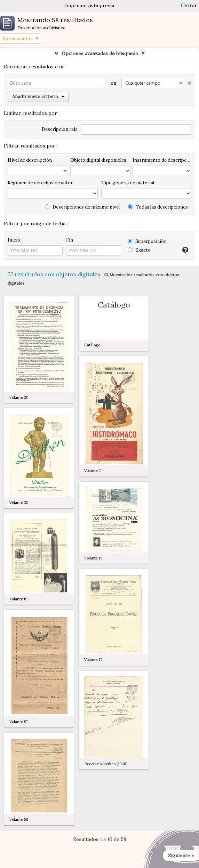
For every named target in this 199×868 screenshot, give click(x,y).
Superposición (147, 241)
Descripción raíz (60, 129)
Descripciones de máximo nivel (82, 207)
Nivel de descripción (30, 160)
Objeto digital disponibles (98, 160)
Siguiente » (181, 856)
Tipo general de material (128, 183)
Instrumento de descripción (162, 160)
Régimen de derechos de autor (40, 183)
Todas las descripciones (158, 207)
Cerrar (189, 6)
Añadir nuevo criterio (38, 97)
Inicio (14, 240)
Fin (70, 240)
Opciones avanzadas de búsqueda (100, 53)
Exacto (139, 250)
